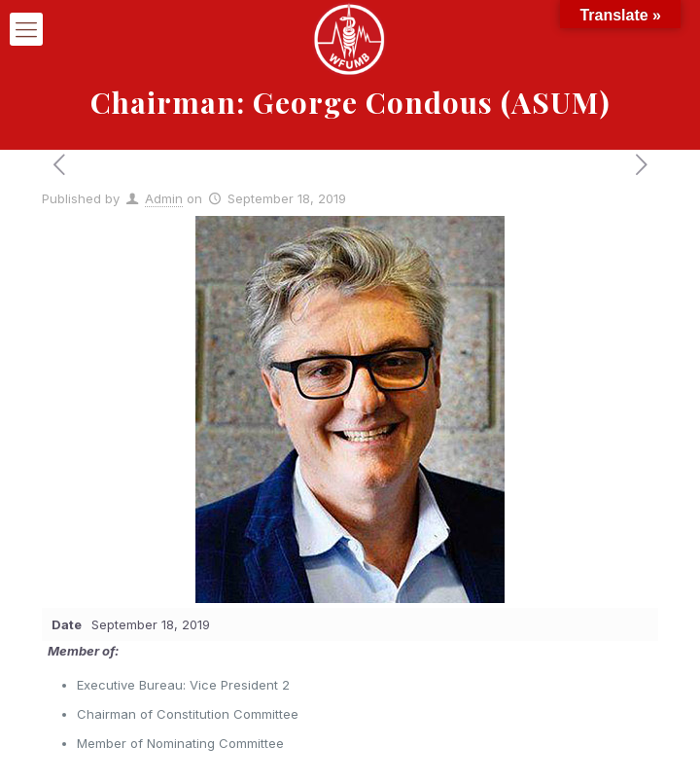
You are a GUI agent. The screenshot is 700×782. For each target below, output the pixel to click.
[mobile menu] (26, 29)
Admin (164, 198)
